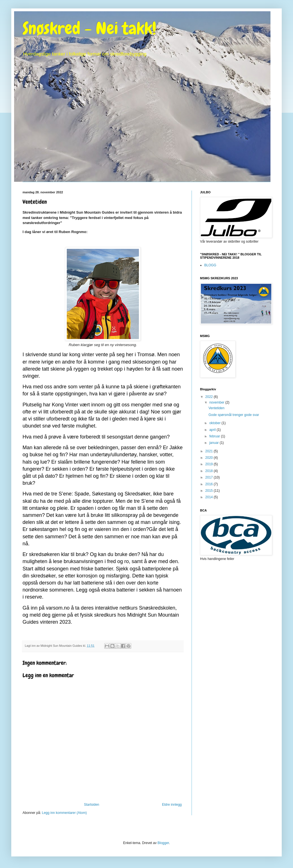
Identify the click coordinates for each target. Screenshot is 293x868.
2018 (210, 471)
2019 (210, 464)
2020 (210, 458)
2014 (210, 497)
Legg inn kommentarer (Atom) (64, 813)
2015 (210, 491)
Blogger (163, 843)
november (217, 402)
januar (215, 443)
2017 (210, 477)
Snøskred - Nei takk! (89, 28)
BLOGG (210, 265)
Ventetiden (217, 408)
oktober (215, 423)
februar (215, 436)
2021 (210, 451)
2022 (210, 397)
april (213, 430)
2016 (210, 484)
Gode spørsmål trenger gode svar (234, 415)
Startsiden (92, 805)
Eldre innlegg (172, 805)
